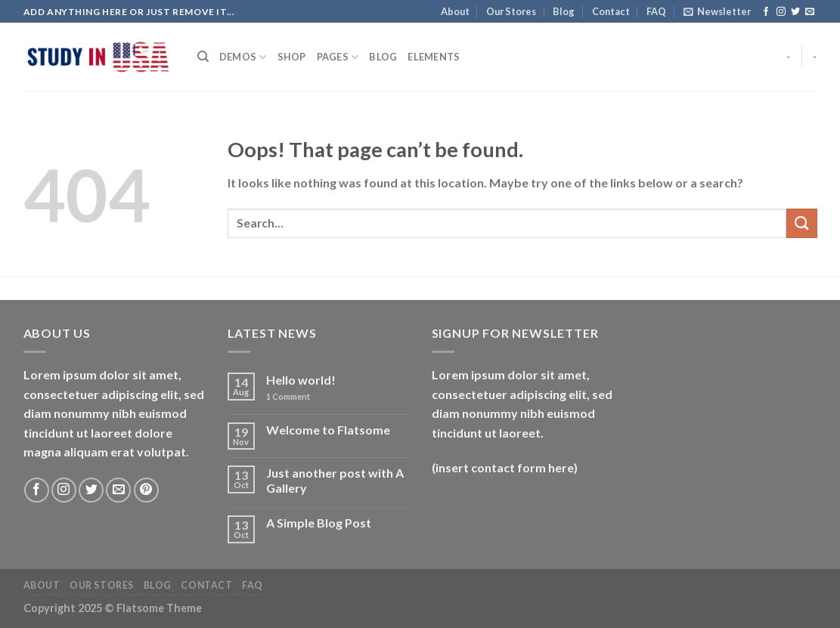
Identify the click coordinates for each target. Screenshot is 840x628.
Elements (434, 57)
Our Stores (511, 11)
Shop (292, 57)
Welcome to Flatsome (328, 430)
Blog (564, 11)
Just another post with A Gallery (335, 480)
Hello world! (301, 380)
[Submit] (801, 223)
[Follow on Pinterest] (146, 490)
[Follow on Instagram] (781, 12)
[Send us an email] (810, 12)
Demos (243, 57)
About (455, 11)
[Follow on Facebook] (766, 12)
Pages (338, 57)
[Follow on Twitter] (795, 12)
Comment (288, 396)
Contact (611, 11)
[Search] (203, 57)
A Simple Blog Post (319, 523)
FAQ (656, 11)
